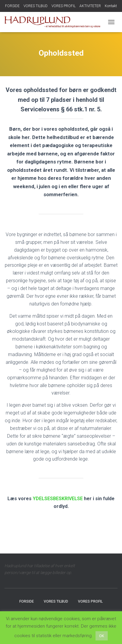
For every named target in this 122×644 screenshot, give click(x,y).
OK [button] (102, 636)
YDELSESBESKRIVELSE (58, 499)
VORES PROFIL (64, 6)
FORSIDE (12, 6)
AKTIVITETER (90, 6)
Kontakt (111, 6)
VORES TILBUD (36, 6)
